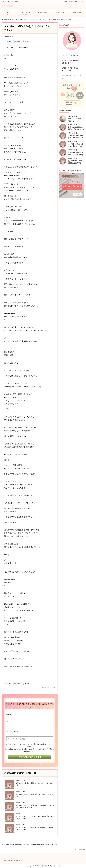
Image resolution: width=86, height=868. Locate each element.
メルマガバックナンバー (48, 687)
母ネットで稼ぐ (8, 6)
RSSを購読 (70, 1)
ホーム (62, 1)
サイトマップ (80, 1)
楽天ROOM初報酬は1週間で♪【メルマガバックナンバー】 (44, 844)
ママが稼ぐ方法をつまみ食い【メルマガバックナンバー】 (16, 844)
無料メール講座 (43, 14)
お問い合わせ (77, 14)
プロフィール (60, 14)
